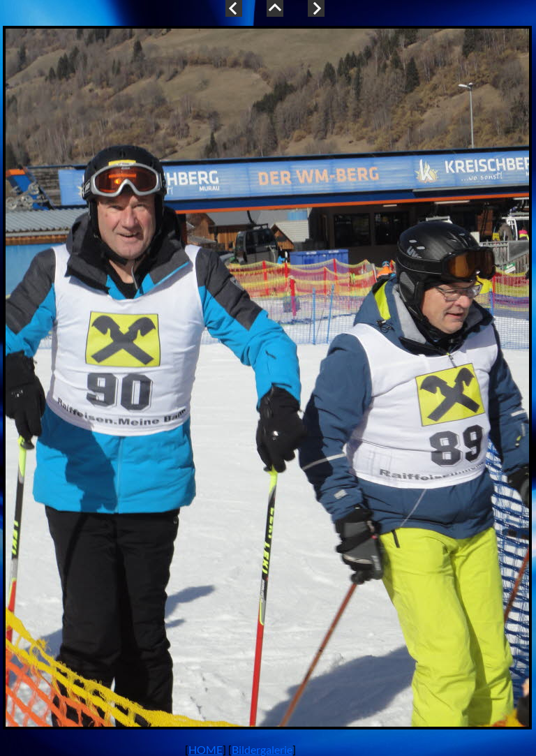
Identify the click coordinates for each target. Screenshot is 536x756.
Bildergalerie (262, 749)
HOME (206, 749)
